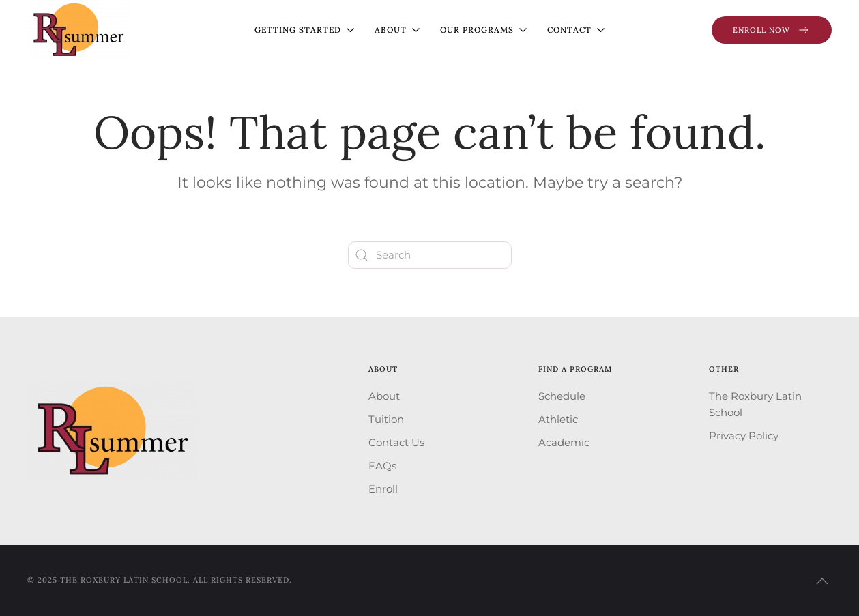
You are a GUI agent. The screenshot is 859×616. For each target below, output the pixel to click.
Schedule (562, 396)
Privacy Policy (744, 436)
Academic (564, 442)
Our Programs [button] (483, 30)
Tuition (386, 419)
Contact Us (396, 442)
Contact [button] (576, 30)
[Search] (430, 255)
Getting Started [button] (304, 30)
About (384, 396)
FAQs (382, 466)
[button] (822, 581)
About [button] (397, 30)
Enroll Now (772, 30)
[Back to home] (78, 30)
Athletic (558, 419)
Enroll (383, 489)
